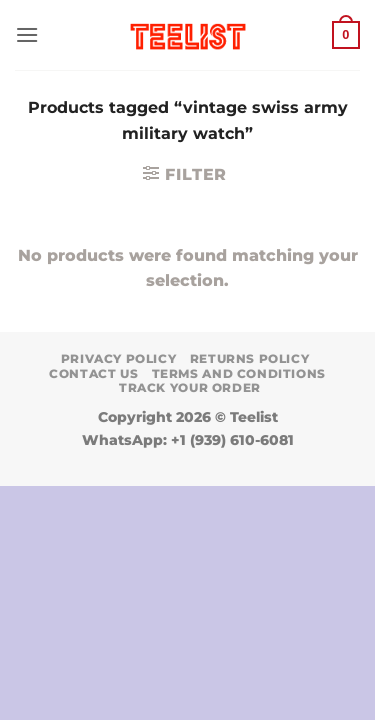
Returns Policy (250, 358)
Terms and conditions (239, 373)
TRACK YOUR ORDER (190, 387)
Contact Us (93, 373)
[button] (27, 34)
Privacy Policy (119, 358)
